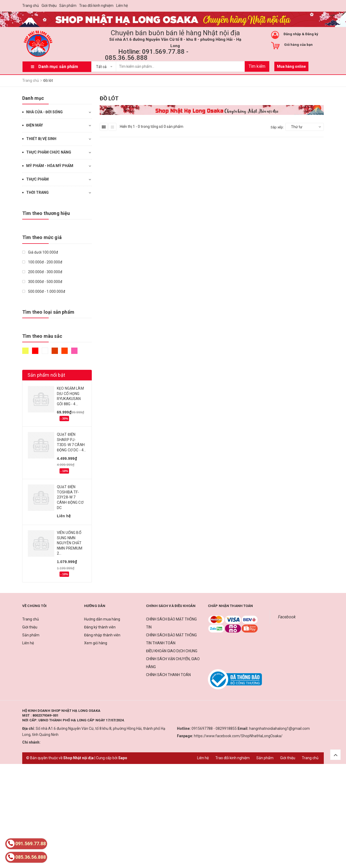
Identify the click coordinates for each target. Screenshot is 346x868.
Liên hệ (122, 6)
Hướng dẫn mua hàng (102, 619)
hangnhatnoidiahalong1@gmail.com (279, 728)
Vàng (25, 351)
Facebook (287, 617)
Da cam (65, 351)
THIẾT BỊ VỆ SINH (41, 139)
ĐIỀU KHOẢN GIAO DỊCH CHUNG (172, 651)
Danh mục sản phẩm (58, 67)
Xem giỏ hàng (96, 643)
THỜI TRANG (37, 192)
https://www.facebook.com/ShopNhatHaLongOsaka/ (238, 736)
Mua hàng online (291, 66)
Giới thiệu (49, 6)
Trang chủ (31, 6)
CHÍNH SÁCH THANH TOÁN (168, 675)
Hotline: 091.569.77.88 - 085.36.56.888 (147, 55)
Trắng (45, 351)
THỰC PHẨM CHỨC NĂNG (49, 152)
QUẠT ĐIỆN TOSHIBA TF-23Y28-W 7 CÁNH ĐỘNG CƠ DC (70, 497)
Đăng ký (312, 34)
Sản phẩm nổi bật (46, 375)
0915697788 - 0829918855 (214, 728)
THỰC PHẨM (37, 179)
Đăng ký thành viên (100, 627)
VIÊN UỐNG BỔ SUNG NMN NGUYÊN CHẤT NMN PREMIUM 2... (70, 543)
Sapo (123, 758)
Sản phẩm (68, 6)
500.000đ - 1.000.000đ (44, 291)
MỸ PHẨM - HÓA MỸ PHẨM (50, 166)
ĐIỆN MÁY (35, 125)
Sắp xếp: (277, 127)
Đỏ (35, 351)
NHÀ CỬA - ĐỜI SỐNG (44, 112)
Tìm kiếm (257, 66)
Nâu (55, 351)
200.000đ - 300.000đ (42, 272)
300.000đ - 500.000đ (42, 282)
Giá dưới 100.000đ (40, 252)
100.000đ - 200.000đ (42, 262)
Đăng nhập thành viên (102, 635)
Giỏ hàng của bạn (298, 45)
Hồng (74, 351)
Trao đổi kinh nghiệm (96, 6)
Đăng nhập (292, 34)
